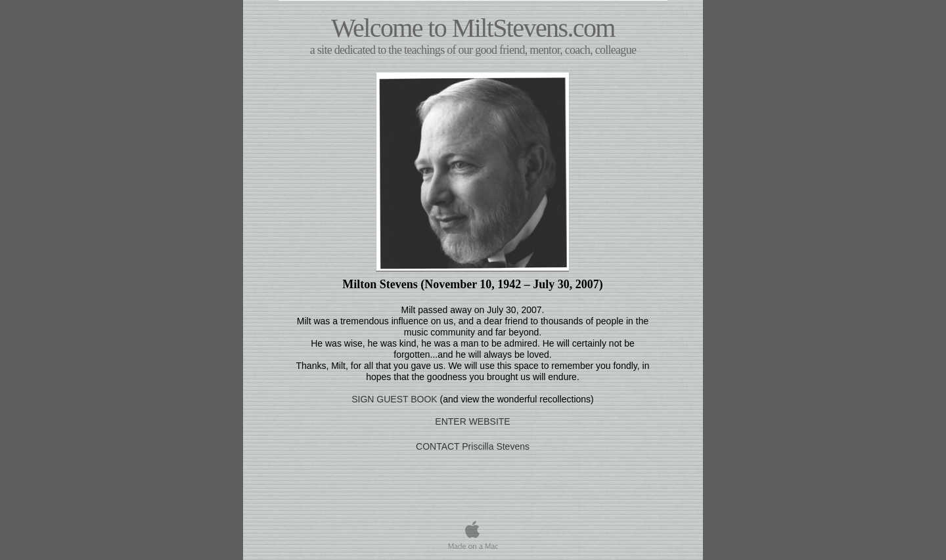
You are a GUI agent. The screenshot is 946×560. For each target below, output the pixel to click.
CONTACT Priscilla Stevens (473, 446)
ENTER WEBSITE (472, 421)
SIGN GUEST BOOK (394, 399)
